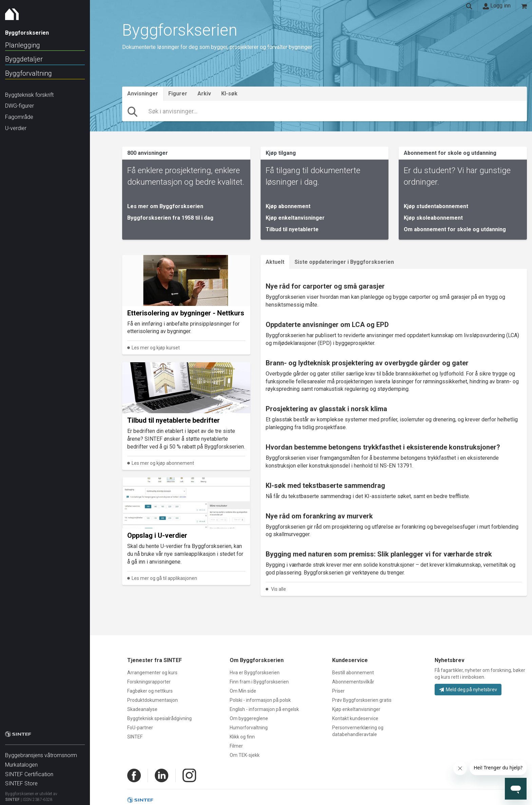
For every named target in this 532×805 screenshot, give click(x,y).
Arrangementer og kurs (152, 673)
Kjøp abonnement (288, 206)
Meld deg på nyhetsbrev (468, 690)
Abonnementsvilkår (353, 682)
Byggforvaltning (28, 73)
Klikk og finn (242, 737)
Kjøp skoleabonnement (433, 218)
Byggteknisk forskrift (29, 95)
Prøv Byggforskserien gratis (362, 700)
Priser (338, 691)
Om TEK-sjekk (245, 755)
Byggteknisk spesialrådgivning (159, 718)
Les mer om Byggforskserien (165, 206)
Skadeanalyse (142, 709)
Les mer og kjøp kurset (156, 348)
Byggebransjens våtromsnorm (41, 752)
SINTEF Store (21, 780)
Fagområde (19, 117)
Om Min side (243, 691)
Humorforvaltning (249, 728)
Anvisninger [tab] (143, 94)
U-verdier (16, 128)
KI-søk (229, 94)
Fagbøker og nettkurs (150, 691)
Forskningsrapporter (149, 682)
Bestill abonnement (353, 673)
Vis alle (279, 589)
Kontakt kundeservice (355, 718)
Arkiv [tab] (204, 94)
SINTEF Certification (29, 771)
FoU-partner (140, 728)
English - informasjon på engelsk (264, 709)
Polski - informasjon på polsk (260, 700)
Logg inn (497, 6)
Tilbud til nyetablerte (292, 229)
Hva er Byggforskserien (255, 673)
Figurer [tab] (178, 94)
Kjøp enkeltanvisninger (295, 218)
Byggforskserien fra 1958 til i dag (170, 218)
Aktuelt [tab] (275, 262)
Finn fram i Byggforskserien (259, 682)
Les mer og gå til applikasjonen (164, 578)
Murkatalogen (21, 761)
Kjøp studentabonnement (436, 206)
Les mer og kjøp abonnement (163, 463)
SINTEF (12, 796)
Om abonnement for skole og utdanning (455, 229)
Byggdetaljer (24, 59)
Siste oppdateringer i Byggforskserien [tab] (344, 262)
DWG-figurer (20, 106)
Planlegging (23, 45)
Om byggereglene (249, 718)
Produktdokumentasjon (153, 700)
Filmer (236, 746)
